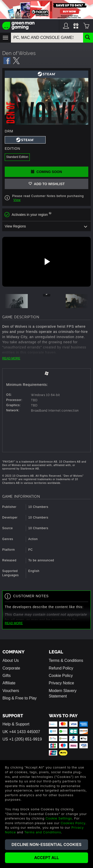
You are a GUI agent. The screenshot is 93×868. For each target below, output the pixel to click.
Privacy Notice (62, 683)
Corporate (11, 668)
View (17, 200)
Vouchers (11, 691)
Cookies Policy (73, 823)
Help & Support (16, 724)
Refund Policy (61, 668)
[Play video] (47, 262)
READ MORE (11, 358)
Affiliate (9, 683)
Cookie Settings (59, 818)
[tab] (46, 374)
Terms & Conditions (66, 660)
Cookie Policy (61, 676)
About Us (11, 660)
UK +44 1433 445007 (21, 732)
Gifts (7, 676)
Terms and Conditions (43, 832)
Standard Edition (17, 157)
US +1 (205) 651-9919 (22, 739)
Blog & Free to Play (20, 698)
